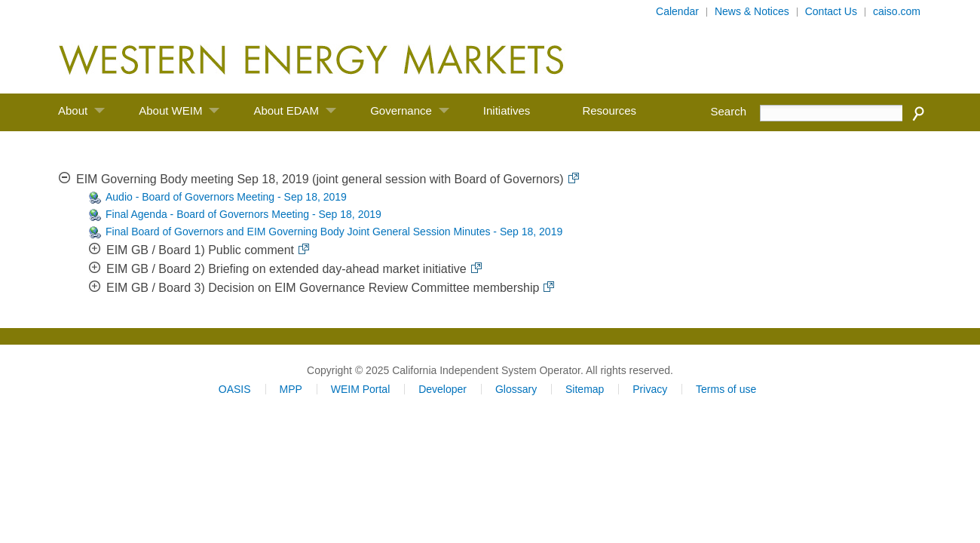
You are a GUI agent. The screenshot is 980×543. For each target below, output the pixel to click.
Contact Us (831, 11)
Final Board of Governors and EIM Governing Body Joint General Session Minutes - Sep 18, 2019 (334, 232)
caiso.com (897, 11)
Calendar (677, 11)
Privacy (650, 389)
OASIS (235, 389)
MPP (290, 389)
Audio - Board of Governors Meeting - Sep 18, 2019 (226, 197)
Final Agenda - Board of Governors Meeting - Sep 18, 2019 (243, 214)
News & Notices (752, 11)
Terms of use (726, 389)
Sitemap (585, 389)
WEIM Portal (361, 389)
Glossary (516, 389)
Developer (443, 389)
